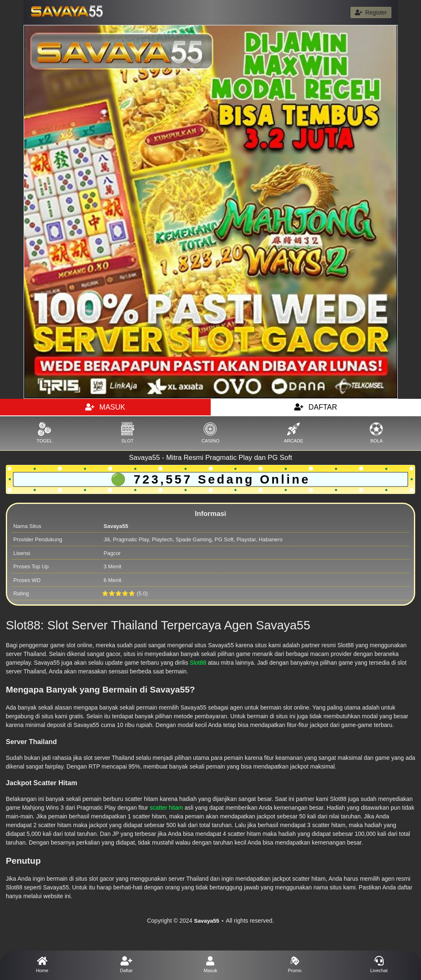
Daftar (127, 965)
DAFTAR (316, 407)
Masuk (210, 965)
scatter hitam (166, 808)
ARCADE (293, 433)
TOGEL (44, 433)
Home (42, 965)
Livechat (379, 965)
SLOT (128, 433)
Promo (295, 965)
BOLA (377, 433)
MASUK (105, 407)
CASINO (211, 433)
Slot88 (198, 663)
